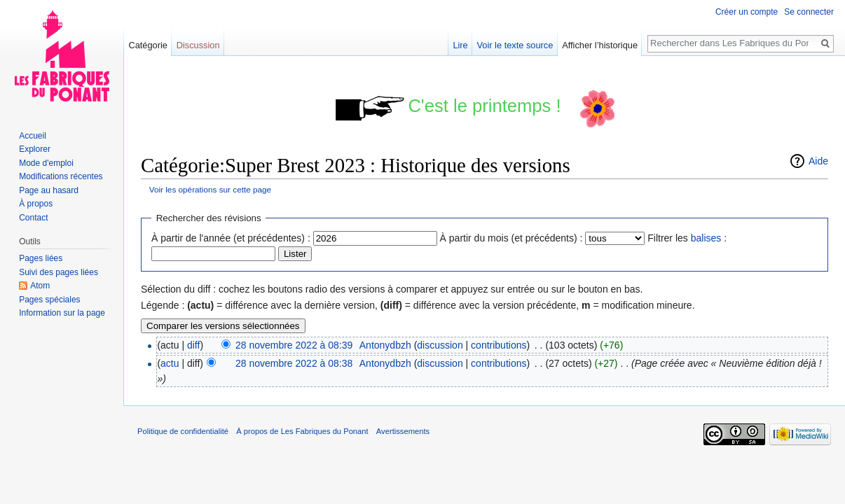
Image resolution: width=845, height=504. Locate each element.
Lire (460, 45)
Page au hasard (49, 190)
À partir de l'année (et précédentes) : (231, 238)
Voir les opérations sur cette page (210, 189)
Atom (40, 286)
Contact (33, 218)
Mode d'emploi (46, 163)
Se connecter (809, 12)
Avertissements (403, 431)
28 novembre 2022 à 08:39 (294, 345)
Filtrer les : (687, 238)
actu (170, 363)
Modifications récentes (61, 176)
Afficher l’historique (600, 45)
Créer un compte (747, 12)
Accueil (33, 136)
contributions (499, 345)
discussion (440, 345)
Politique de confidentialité (183, 431)
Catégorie (148, 45)
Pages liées (41, 258)
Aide (818, 161)
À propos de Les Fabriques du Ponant (302, 431)
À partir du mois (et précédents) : (511, 238)
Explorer (35, 149)
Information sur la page (62, 313)
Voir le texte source (515, 45)
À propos (36, 204)
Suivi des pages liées (59, 272)
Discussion (198, 45)
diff (193, 345)
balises (706, 238)
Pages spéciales (49, 300)
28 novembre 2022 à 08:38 (294, 363)
